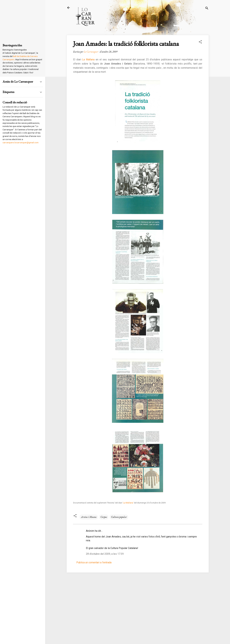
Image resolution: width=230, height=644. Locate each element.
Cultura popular (119, 517)
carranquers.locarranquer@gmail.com (21, 142)
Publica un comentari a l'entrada (94, 562)
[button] (200, 42)
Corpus (104, 517)
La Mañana (89, 59)
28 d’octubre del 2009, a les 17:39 (105, 554)
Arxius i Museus (89, 517)
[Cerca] (207, 9)
